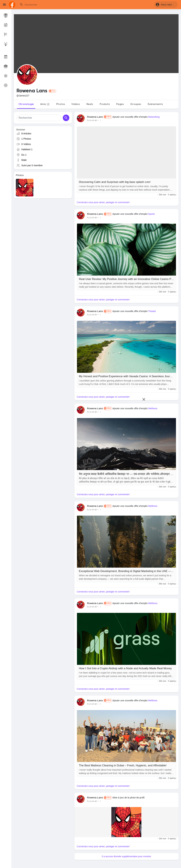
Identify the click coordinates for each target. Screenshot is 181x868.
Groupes (136, 104)
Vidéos (76, 104)
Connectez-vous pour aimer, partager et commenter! (103, 202)
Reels (90, 104)
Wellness (153, 506)
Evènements (155, 104)
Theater (152, 311)
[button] (166, 5)
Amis (45, 104)
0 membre (37, 165)
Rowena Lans (95, 117)
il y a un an (92, 120)
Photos (61, 104)
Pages (120, 104)
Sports (151, 214)
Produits (105, 104)
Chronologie (26, 104)
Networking (154, 117)
